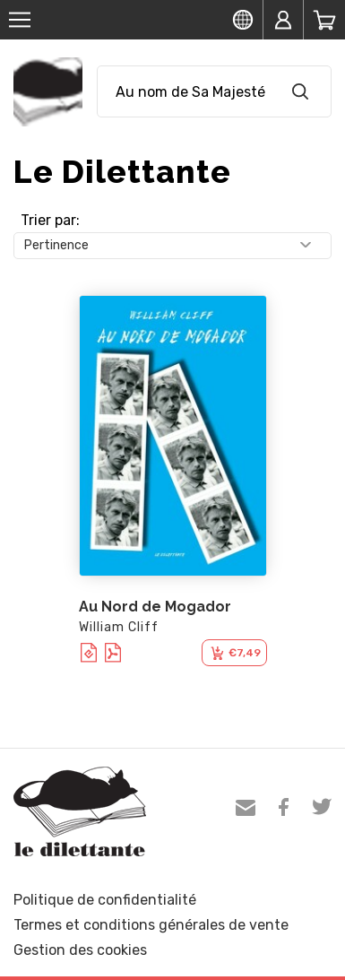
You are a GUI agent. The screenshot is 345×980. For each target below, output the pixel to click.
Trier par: (50, 220)
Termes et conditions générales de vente (151, 925)
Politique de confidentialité (105, 900)
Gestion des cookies (80, 950)
